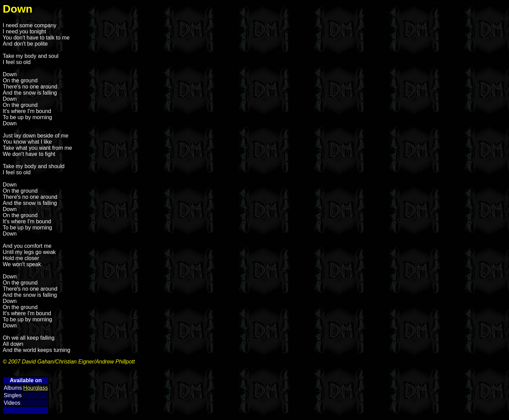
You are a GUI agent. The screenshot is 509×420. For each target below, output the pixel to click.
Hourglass (35, 388)
